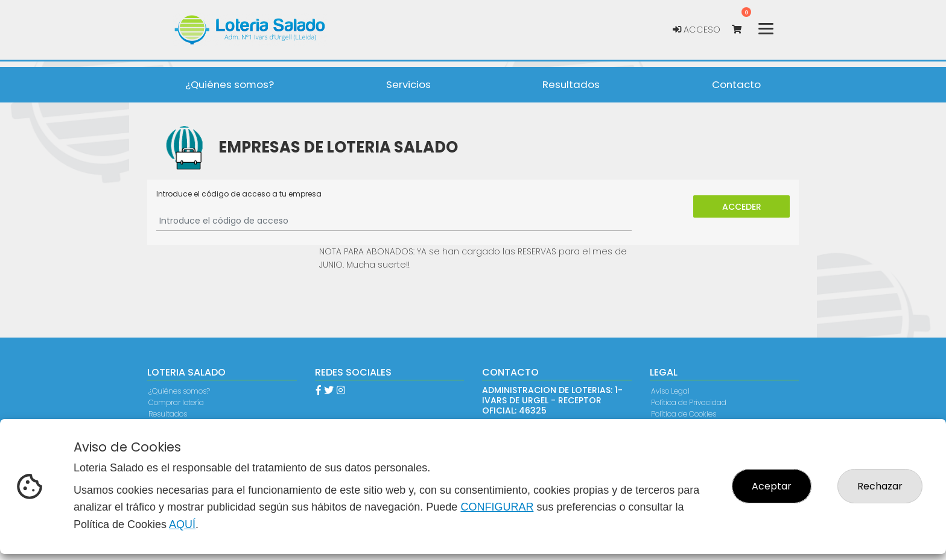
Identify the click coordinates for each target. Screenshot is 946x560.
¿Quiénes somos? (179, 391)
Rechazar (880, 486)
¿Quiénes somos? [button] (230, 84)
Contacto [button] (736, 84)
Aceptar (772, 486)
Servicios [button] (408, 84)
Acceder (742, 207)
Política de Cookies (684, 414)
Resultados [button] (571, 84)
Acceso (697, 30)
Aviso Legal (670, 391)
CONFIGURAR (497, 507)
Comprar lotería (176, 402)
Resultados (168, 414)
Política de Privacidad (689, 402)
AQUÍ (182, 524)
